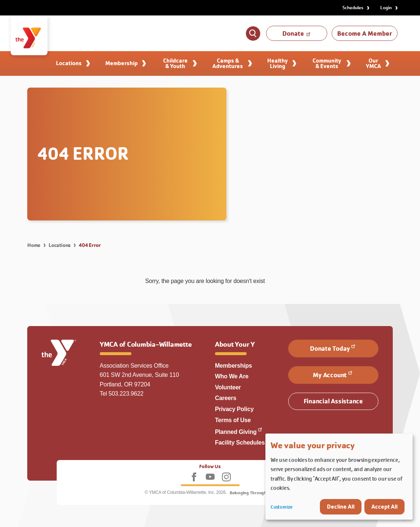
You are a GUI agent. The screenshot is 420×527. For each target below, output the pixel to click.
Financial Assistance (333, 401)
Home (34, 245)
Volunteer (228, 387)
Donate (297, 33)
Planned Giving (239, 432)
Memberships (234, 366)
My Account (333, 374)
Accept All (384, 507)
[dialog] (339, 477)
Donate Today (333, 348)
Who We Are (232, 376)
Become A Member (365, 33)
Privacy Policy (234, 409)
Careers (226, 398)
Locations (60, 245)
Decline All (341, 507)
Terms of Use (233, 420)
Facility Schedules (240, 443)
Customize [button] (282, 507)
